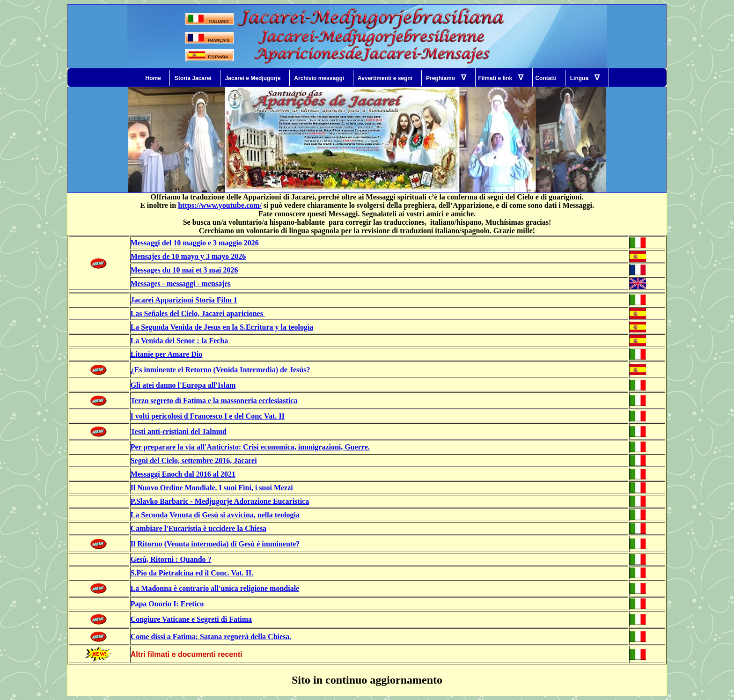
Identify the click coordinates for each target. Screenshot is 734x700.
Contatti (546, 78)
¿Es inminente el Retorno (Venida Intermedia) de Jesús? (220, 370)
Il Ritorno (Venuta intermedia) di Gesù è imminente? (215, 544)
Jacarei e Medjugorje (253, 78)
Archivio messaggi (319, 78)
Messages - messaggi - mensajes (181, 284)
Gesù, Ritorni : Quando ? (171, 559)
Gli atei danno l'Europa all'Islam (183, 385)
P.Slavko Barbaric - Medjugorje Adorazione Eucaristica (220, 501)
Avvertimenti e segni (385, 78)
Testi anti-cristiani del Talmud (179, 431)
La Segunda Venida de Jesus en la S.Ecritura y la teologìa (222, 327)
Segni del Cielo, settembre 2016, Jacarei (194, 461)
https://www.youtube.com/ (220, 205)
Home (153, 78)
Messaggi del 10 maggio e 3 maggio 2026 (195, 243)
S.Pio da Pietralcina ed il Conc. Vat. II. (192, 573)
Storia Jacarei (193, 78)
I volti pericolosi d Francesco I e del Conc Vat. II (208, 416)
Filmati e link (501, 77)
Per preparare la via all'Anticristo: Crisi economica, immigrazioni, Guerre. (250, 447)
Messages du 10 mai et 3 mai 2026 (184, 270)
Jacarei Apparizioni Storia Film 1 (184, 300)
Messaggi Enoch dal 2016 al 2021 (183, 474)
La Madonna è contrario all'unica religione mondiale (215, 588)
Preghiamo (446, 77)
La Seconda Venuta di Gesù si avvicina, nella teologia (215, 515)
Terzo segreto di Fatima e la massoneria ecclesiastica (214, 401)
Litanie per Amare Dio (167, 354)
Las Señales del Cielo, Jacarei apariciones (197, 313)
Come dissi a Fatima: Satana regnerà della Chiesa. (211, 637)
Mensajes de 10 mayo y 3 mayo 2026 (188, 256)
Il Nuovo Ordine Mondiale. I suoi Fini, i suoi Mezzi (212, 488)
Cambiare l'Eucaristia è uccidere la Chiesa (198, 528)
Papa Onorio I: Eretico (167, 604)
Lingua (585, 77)
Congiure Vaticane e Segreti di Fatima (191, 619)
